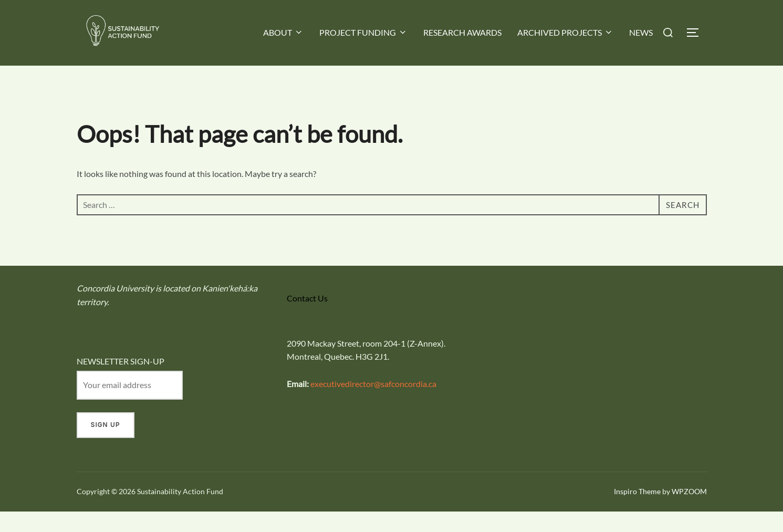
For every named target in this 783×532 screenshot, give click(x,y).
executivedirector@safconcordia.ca (373, 404)
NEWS (641, 32)
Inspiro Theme (637, 512)
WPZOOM (689, 512)
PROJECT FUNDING (363, 32)
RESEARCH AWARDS (462, 32)
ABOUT (283, 32)
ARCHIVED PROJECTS (565, 32)
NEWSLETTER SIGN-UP (121, 382)
